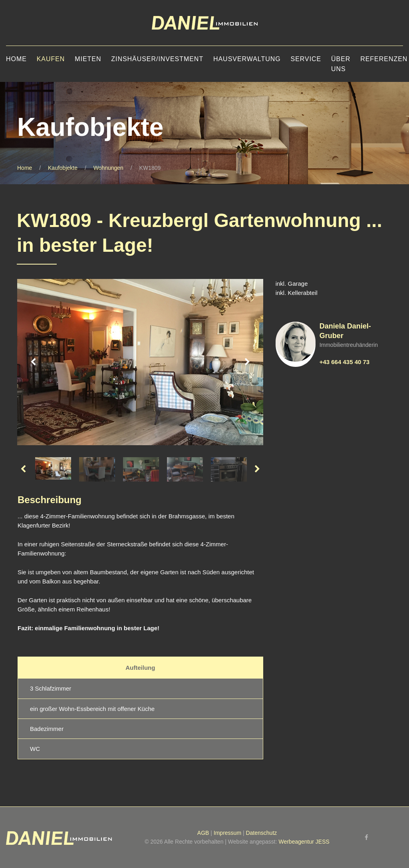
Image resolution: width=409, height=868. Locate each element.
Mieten (88, 59)
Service (306, 59)
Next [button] (247, 362)
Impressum (227, 833)
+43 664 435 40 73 (345, 362)
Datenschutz (261, 833)
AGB (203, 833)
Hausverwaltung (247, 59)
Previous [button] (33, 362)
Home (16, 59)
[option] (140, 362)
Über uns (341, 64)
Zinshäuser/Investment (157, 59)
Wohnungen (108, 168)
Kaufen (51, 59)
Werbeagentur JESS (304, 842)
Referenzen (384, 59)
